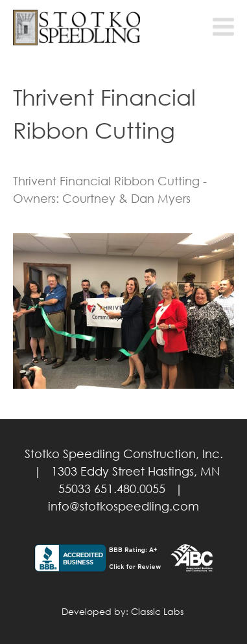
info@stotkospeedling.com (123, 506)
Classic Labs (157, 611)
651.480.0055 (130, 489)
